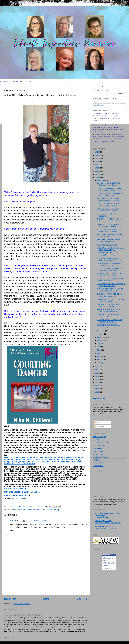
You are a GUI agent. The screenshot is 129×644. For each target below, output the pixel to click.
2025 (97, 155)
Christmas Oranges (102, 517)
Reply (12, 531)
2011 (97, 386)
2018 (97, 177)
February (101, 360)
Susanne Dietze (99, 463)
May (99, 350)
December (101, 180)
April (99, 353)
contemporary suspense (31, 510)
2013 (97, 379)
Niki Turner (97, 460)
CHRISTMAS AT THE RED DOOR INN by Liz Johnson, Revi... (109, 295)
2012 (97, 382)
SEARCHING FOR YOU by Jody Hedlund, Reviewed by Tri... (109, 310)
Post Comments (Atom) (23, 604)
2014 (97, 376)
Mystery (56, 510)
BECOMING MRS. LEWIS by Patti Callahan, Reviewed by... (109, 321)
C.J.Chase (97, 440)
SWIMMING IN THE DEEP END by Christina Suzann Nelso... (110, 184)
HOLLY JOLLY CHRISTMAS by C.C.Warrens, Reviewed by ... (109, 225)
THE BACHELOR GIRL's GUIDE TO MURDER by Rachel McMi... (110, 290)
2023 (97, 162)
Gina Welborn (98, 451)
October (100, 334)
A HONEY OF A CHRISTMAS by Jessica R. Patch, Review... (109, 210)
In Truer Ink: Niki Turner (104, 526)
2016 (97, 370)
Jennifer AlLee (98, 454)
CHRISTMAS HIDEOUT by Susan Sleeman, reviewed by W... (109, 220)
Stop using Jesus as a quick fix (106, 528)
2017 (97, 367)
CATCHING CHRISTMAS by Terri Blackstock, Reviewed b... (109, 305)
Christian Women (107, 565)
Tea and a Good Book (104, 521)
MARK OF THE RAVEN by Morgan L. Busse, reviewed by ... (110, 249)
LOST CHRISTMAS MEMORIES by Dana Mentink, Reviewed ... (110, 269)
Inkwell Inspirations (108, 558)
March (100, 356)
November (101, 331)
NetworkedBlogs (107, 555)
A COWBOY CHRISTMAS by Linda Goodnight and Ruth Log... (110, 264)
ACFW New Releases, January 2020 (108, 523)
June (99, 347)
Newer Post (10, 599)
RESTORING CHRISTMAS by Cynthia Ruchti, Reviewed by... (111, 285)
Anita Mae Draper (99, 437)
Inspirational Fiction (108, 562)
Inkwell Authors (98, 105)
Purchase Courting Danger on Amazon (22, 492)
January (100, 363)
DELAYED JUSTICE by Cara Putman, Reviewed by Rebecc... (111, 194)
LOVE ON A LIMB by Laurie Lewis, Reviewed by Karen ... (109, 189)
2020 (97, 171)
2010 (97, 389)
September (102, 337)
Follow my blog (109, 569)
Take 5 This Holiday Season (107, 245)
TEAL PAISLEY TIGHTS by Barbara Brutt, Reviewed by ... (110, 280)
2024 (97, 158)
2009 (97, 392)
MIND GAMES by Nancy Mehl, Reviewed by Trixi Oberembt (108, 199)
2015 (97, 373)
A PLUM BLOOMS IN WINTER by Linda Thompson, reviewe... (109, 326)
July (99, 344)
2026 (97, 152)
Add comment (11, 536)
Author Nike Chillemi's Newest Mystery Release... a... (108, 316)
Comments (99, 427)
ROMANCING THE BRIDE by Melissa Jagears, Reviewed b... (111, 300)
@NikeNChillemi (19, 499)
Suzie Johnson (98, 466)
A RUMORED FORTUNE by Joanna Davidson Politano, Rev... (110, 274)
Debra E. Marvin (47, 510)
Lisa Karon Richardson (101, 457)
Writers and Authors (108, 564)
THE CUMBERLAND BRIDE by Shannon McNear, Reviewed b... (110, 259)
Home (46, 599)
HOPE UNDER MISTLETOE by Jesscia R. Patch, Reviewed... (109, 205)
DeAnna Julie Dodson (101, 443)
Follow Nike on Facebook (16, 495)
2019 (97, 174)
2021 (97, 168)
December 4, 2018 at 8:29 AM (37, 521)
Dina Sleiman (98, 448)
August (100, 340)
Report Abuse (99, 398)
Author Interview (16, 510)
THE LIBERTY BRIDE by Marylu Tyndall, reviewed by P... (109, 240)
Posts (97, 423)
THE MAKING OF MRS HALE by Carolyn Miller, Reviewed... (109, 230)
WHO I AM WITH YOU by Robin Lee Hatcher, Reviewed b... (110, 254)
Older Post (82, 599)
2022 (97, 165)
